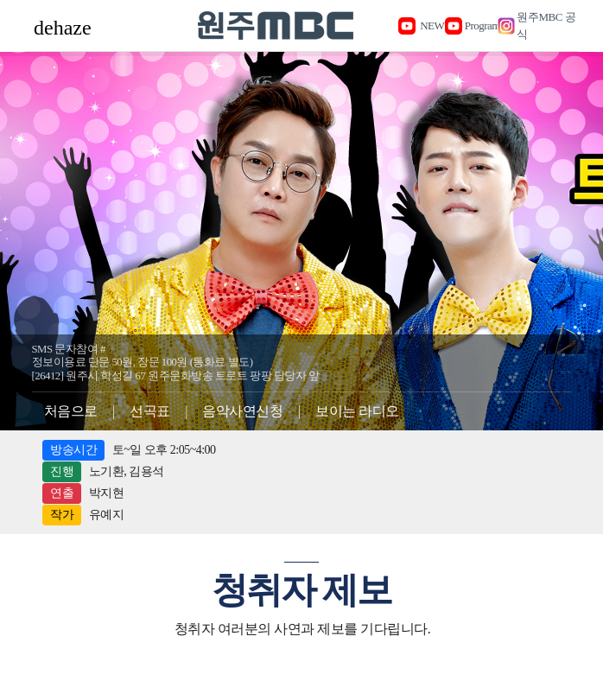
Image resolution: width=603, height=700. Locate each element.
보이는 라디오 (357, 411)
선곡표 (150, 411)
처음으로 (71, 411)
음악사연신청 (242, 411)
